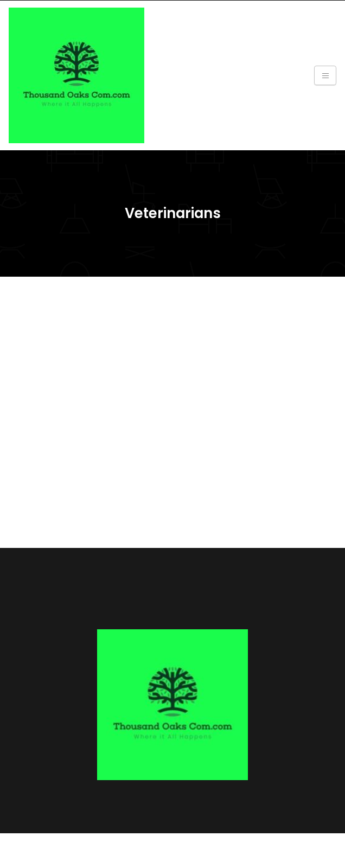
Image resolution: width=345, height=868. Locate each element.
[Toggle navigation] (325, 75)
